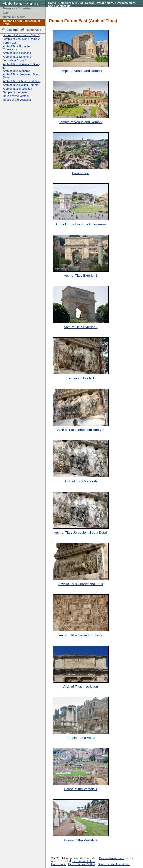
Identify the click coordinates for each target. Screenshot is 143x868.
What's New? (106, 3)
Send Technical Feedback (114, 864)
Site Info (12, 30)
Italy (6, 13)
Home (52, 3)
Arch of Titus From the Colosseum (17, 48)
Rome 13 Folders (14, 17)
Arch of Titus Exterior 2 (17, 57)
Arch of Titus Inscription (17, 89)
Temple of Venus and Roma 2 (21, 39)
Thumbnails (33, 30)
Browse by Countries (17, 8)
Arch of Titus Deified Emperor (21, 85)
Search (90, 3)
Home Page (58, 864)
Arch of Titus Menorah (16, 71)
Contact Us (63, 6)
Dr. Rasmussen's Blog (82, 864)
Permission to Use (84, 861)
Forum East (10, 43)
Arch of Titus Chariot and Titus (22, 81)
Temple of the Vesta (15, 92)
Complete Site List (71, 3)
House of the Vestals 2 (17, 100)
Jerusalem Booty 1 (14, 60)
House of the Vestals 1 (17, 96)
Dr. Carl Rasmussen (112, 858)
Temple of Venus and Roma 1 (21, 35)
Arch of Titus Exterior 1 (17, 53)
